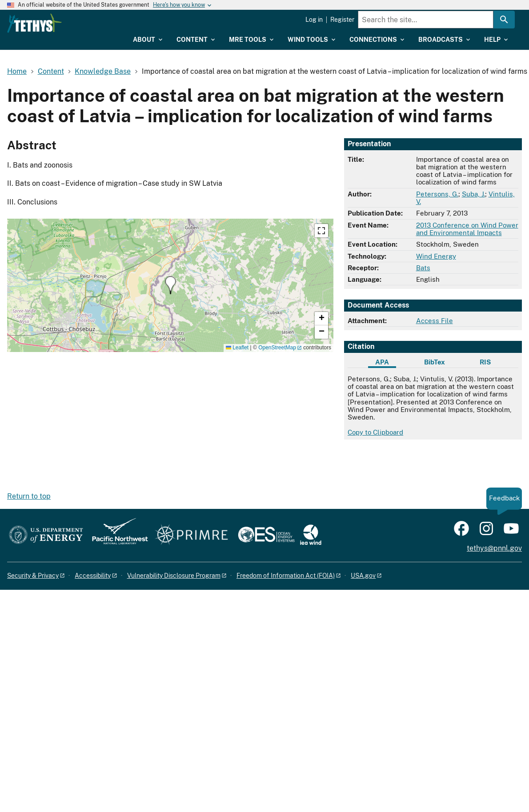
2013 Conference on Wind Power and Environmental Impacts (467, 229)
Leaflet (237, 348)
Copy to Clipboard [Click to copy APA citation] (375, 432)
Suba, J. (473, 194)
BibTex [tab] (435, 362)
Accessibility (93, 576)
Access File (435, 321)
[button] (170, 285)
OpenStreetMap (277, 348)
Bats (423, 268)
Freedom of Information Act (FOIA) (286, 576)
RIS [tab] (485, 362)
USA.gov (363, 576)
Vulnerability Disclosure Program (174, 576)
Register (342, 20)
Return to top (29, 496)
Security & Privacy (33, 576)
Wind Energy (436, 256)
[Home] (92, 23)
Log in (314, 20)
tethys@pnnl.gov (494, 548)
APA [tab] (382, 362)
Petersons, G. (437, 194)
